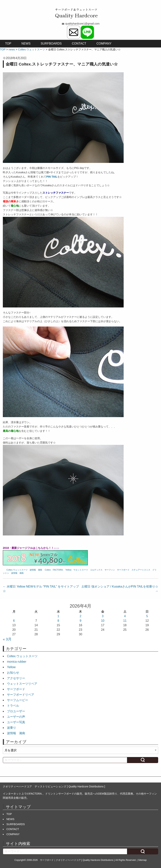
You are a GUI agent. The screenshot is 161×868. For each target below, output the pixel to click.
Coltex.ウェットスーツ (17, 570)
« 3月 (7, 639)
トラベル (13, 706)
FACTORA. (58, 570)
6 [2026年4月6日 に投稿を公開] (14, 621)
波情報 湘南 (36, 570)
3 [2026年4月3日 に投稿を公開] (103, 616)
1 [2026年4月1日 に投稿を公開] (58, 616)
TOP (8, 44)
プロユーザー (16, 711)
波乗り (12, 728)
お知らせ (13, 673)
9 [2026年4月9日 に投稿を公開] (80, 621)
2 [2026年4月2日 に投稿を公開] (80, 616)
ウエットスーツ (81, 570)
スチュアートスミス (141, 570)
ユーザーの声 (16, 717)
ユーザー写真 (16, 722)
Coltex (48, 570)
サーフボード (123, 570)
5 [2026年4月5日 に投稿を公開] (147, 616)
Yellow (69, 570)
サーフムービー (18, 700)
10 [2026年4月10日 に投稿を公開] (103, 621)
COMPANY (104, 44)
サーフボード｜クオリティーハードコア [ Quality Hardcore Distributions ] (77, 860)
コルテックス (96, 570)
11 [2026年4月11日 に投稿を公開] (125, 621)
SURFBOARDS (51, 44)
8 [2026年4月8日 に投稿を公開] (58, 621)
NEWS (26, 44)
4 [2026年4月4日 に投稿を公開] (125, 616)
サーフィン (110, 570)
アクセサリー (16, 678)
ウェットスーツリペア (22, 684)
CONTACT (79, 44)
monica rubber (17, 662)
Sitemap (142, 860)
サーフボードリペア (21, 695)
